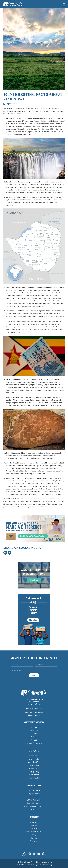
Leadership (34, 828)
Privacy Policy (47, 865)
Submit (34, 675)
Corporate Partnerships (34, 743)
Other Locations (34, 715)
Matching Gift (34, 775)
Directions (38, 713)
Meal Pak (34, 809)
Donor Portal (34, 756)
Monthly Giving (34, 768)
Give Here (34, 580)
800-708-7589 (37, 708)
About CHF (34, 822)
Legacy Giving (34, 772)
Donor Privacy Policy (35, 865)
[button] (64, 4)
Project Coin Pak (34, 797)
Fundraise (34, 730)
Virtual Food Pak (34, 762)
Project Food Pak (34, 778)
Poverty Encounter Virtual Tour (34, 806)
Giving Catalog (34, 765)
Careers (34, 838)
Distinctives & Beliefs (34, 832)
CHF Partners (34, 737)
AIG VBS (34, 740)
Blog (34, 835)
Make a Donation (34, 759)
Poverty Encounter (34, 803)
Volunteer (34, 727)
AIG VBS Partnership (34, 800)
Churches (34, 734)
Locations (34, 825)
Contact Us (29, 713)
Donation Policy (21, 865)
